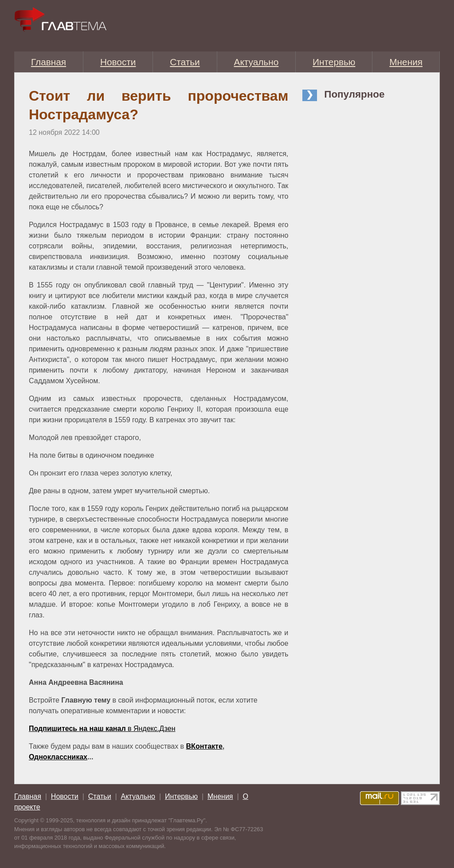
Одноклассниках (58, 757)
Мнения (406, 62)
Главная (49, 62)
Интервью (334, 62)
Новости (118, 62)
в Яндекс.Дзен (102, 729)
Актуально (256, 62)
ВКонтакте (204, 746)
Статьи (185, 62)
